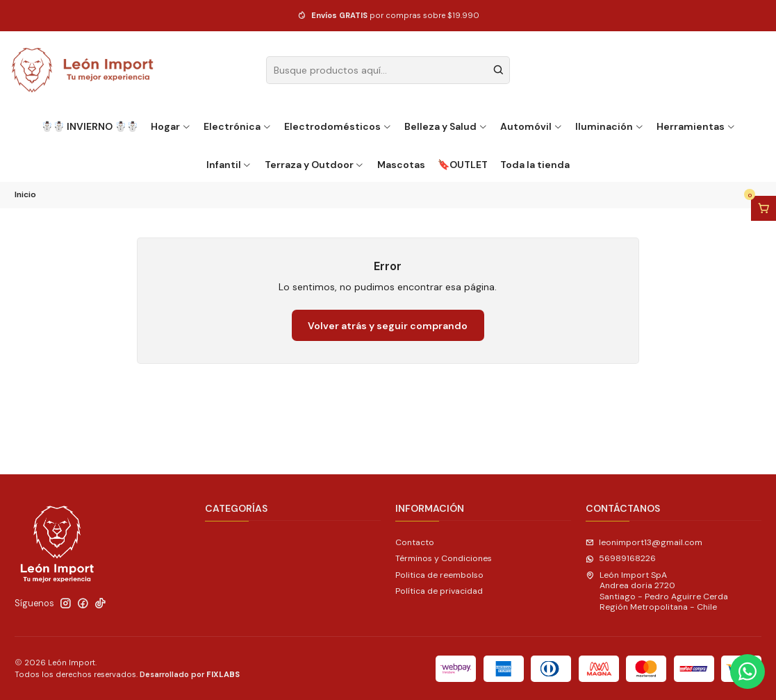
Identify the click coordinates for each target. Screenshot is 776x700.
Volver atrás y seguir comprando (388, 326)
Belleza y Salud (446, 126)
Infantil (229, 165)
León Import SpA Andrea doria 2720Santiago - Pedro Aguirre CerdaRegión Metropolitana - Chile (657, 591)
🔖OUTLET (463, 165)
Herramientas (696, 126)
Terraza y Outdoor (315, 165)
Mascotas (401, 165)
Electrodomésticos (338, 126)
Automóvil (531, 126)
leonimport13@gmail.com (644, 542)
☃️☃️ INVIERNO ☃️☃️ (90, 126)
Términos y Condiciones (444, 558)
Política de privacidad (439, 591)
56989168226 (621, 558)
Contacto (415, 542)
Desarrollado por (190, 674)
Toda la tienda (535, 165)
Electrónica (238, 126)
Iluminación (610, 126)
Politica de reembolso (439, 575)
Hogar (171, 126)
